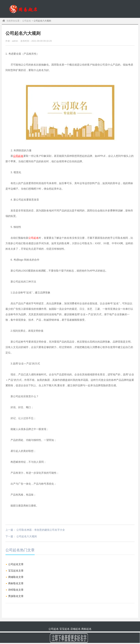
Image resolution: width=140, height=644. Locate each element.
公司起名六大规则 (27, 536)
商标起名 (115, 27)
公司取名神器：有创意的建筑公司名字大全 (41, 530)
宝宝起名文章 (16, 571)
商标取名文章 (16, 583)
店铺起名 (75, 629)
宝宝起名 (66, 27)
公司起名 (82, 27)
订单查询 (131, 27)
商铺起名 (99, 27)
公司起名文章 (16, 564)
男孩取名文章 (16, 596)
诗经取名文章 (16, 590)
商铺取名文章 (16, 577)
